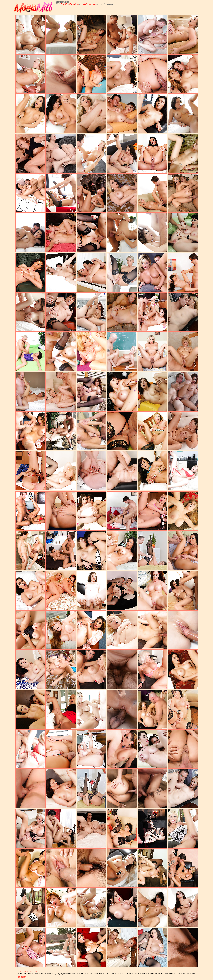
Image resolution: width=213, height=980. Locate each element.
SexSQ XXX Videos (70, 4)
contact (22, 977)
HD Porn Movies (89, 4)
